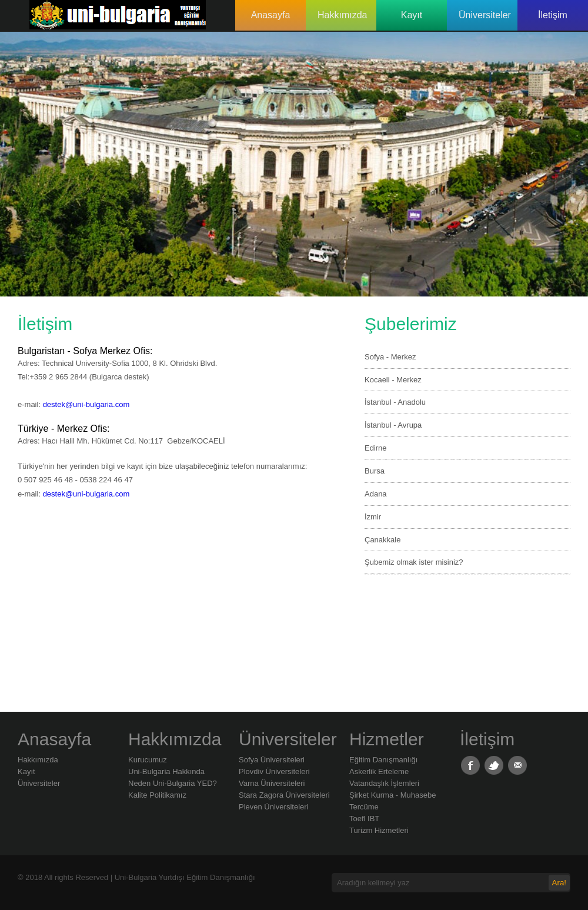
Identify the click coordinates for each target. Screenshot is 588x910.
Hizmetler (387, 739)
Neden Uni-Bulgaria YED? (173, 783)
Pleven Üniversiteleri (274, 807)
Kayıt (412, 15)
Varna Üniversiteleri (272, 783)
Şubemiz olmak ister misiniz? (414, 562)
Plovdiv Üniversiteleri (274, 771)
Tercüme (364, 807)
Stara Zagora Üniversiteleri (284, 795)
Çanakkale (382, 540)
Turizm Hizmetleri (379, 830)
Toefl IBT (364, 819)
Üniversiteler (485, 15)
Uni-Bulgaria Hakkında (166, 771)
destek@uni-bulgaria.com (86, 404)
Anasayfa (271, 15)
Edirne (376, 448)
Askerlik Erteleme (379, 771)
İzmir (373, 517)
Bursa (375, 471)
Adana (376, 494)
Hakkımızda (342, 15)
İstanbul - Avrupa (393, 425)
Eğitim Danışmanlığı (383, 760)
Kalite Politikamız (157, 795)
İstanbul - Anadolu (395, 402)
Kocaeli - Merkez (393, 380)
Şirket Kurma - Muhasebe (392, 795)
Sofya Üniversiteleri (272, 760)
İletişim (553, 15)
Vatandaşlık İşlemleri (384, 783)
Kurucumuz (148, 760)
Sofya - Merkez (390, 357)
